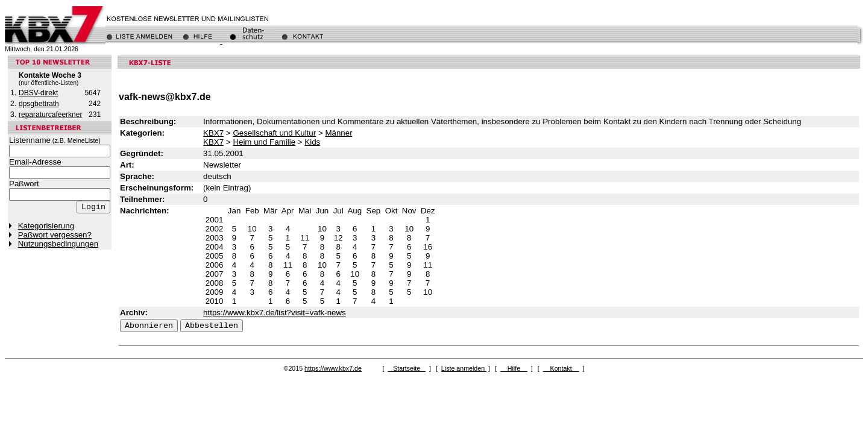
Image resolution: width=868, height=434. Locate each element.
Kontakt (561, 368)
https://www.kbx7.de (333, 368)
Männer (338, 133)
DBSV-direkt (38, 93)
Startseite (407, 368)
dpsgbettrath (39, 104)
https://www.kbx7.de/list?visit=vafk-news (275, 313)
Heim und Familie (264, 142)
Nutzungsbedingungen (58, 244)
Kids (312, 142)
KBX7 (213, 133)
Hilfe (514, 368)
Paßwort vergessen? (55, 235)
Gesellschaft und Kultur (274, 133)
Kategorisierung (46, 226)
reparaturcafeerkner (50, 115)
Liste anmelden (464, 368)
